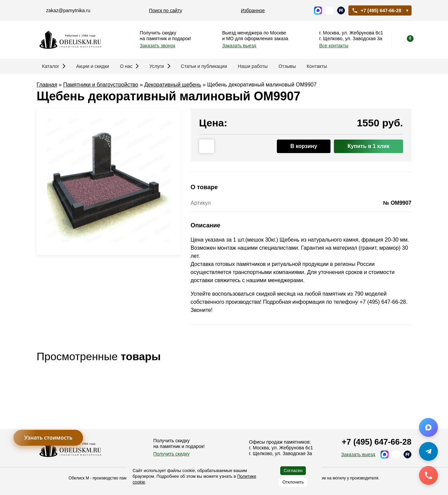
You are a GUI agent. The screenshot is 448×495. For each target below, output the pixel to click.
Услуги (160, 66)
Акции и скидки (93, 66)
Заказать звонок (157, 46)
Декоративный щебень (173, 85)
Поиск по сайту (165, 10)
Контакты (317, 66)
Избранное (253, 10)
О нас (129, 66)
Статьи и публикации (204, 66)
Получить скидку (172, 454)
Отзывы (287, 66)
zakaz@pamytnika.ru (68, 10)
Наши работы (253, 66)
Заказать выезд (239, 46)
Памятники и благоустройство (101, 85)
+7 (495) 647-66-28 (376, 10)
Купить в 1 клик (368, 146)
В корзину (304, 146)
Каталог (54, 66)
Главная (47, 85)
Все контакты (334, 46)
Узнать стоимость (48, 438)
